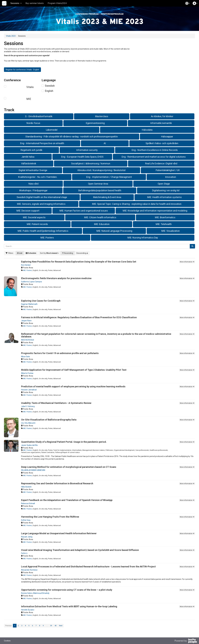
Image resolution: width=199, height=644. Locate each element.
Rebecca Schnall (28, 503)
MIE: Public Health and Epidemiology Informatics (43, 231)
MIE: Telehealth (164, 224)
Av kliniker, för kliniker (162, 116)
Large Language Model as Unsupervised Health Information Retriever (59, 533)
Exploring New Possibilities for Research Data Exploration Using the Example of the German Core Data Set (79, 262)
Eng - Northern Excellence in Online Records (155, 150)
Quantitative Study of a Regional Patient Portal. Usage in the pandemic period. (64, 442)
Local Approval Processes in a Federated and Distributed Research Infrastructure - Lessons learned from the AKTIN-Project (88, 567)
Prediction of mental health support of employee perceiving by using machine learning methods (73, 386)
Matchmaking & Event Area (107, 197)
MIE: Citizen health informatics (100, 217)
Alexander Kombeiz (29, 570)
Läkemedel (52, 130)
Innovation (171, 177)
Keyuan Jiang (27, 537)
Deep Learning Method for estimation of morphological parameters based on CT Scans (69, 467)
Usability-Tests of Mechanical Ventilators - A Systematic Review (56, 403)
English (49, 91)
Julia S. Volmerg (28, 406)
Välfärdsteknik (29, 163)
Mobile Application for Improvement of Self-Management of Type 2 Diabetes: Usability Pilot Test (74, 370)
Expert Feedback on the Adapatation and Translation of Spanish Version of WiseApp (67, 500)
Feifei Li (24, 553)
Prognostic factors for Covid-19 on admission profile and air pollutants (60, 353)
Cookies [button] (7, 641)
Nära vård (33, 184)
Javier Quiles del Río (29, 445)
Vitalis (30, 87)
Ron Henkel (26, 265)
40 (56, 626)
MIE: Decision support (28, 211)
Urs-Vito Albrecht (28, 423)
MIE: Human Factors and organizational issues (84, 211)
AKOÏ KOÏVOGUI (28, 340)
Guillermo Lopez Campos (32, 282)
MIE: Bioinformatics (165, 217)
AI (105, 143)
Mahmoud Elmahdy (41, 593)
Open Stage (164, 184)
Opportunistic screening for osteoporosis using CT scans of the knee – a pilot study (67, 590)
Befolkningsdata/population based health (100, 190)
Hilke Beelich (26, 487)
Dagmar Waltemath (29, 304)
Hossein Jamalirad (29, 390)
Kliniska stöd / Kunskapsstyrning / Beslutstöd (101, 170)
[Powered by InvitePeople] (186, 641)
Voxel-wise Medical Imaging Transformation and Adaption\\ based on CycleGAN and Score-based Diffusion (80, 550)
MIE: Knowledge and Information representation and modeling (155, 211)
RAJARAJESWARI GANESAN (33, 470)
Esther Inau (26, 520)
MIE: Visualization (171, 231)
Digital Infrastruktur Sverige (33, 170)
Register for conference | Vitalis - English (22, 70)
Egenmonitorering (95, 123)
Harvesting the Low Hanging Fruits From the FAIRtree (50, 517)
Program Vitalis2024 (57, 3)
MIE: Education (102, 224)
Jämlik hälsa (28, 157)
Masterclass (102, 116)
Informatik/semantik (161, 123)
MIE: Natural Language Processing (114, 231)
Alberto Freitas (27, 373)
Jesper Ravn (26, 321)
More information (187, 262)
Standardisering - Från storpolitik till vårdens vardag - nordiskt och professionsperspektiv (72, 137)
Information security (87, 150)
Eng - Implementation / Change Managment (109, 177)
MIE (29, 99)
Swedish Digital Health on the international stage (42, 197)
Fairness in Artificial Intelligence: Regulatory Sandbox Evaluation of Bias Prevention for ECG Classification (79, 317)
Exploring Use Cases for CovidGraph (41, 301)
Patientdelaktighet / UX (168, 170)
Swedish (50, 86)
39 (51, 626)
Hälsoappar (167, 137)
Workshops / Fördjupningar (33, 190)
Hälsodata (147, 130)
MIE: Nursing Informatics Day (143, 238)
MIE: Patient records (37, 224)
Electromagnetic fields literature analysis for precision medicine (56, 278)
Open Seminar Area (98, 184)
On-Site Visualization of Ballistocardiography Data (49, 420)
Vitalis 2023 (11, 36)
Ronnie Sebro (27, 593)
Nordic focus (33, 123)
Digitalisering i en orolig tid (166, 190)
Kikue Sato (26, 357)
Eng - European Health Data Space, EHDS (82, 157)
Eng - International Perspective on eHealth (42, 143)
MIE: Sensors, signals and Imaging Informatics (41, 204)
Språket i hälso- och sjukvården (162, 143)
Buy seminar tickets (35, 3)
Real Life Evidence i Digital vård (161, 163)
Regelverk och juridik (31, 150)
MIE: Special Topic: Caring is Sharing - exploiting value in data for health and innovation (137, 204)
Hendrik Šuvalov (28, 610)
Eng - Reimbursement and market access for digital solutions (154, 157)
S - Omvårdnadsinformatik (39, 116)
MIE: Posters (47, 238)
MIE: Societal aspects (34, 217)
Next (61, 626)
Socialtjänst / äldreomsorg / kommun (91, 163)
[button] (188, 3)
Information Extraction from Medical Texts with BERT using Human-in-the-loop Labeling (69, 606)
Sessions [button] (16, 3)
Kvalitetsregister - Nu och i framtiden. (38, 177)
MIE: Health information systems (164, 197)
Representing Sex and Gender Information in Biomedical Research (57, 483)
